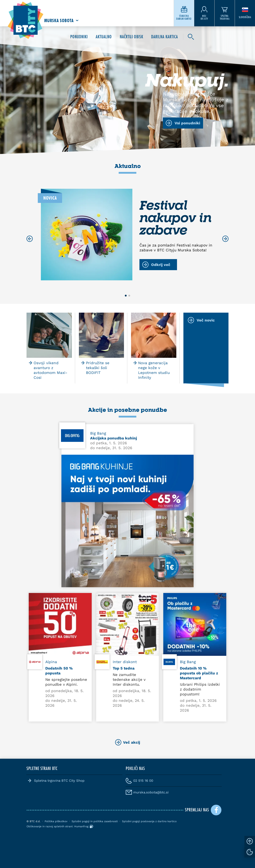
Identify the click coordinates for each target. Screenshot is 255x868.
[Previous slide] (30, 239)
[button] (126, 296)
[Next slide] (225, 239)
